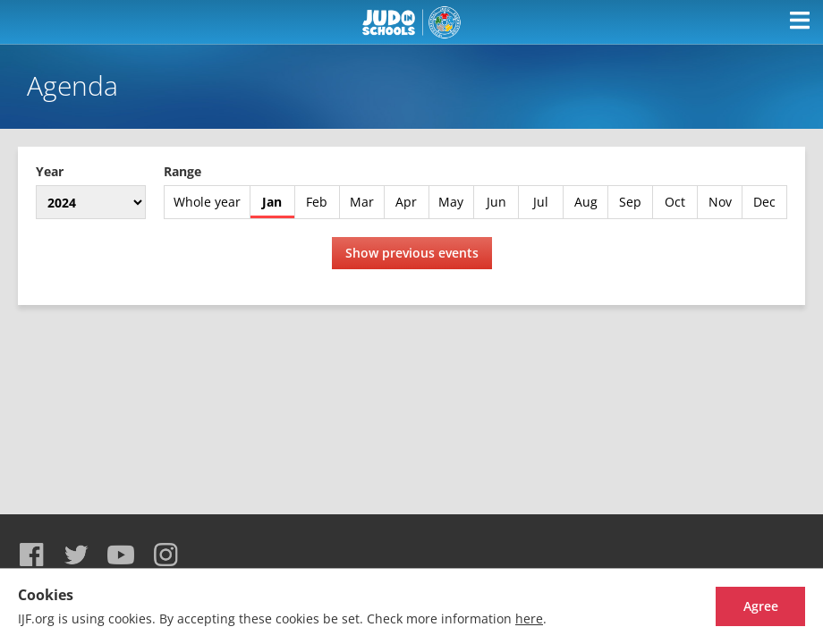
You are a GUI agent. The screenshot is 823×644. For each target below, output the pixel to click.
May (451, 202)
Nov (720, 202)
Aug (586, 202)
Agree (761, 606)
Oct (675, 202)
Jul (541, 202)
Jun (496, 202)
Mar (362, 202)
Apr (406, 202)
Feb (317, 202)
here (529, 619)
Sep (630, 202)
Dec (764, 202)
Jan (272, 202)
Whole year (207, 202)
